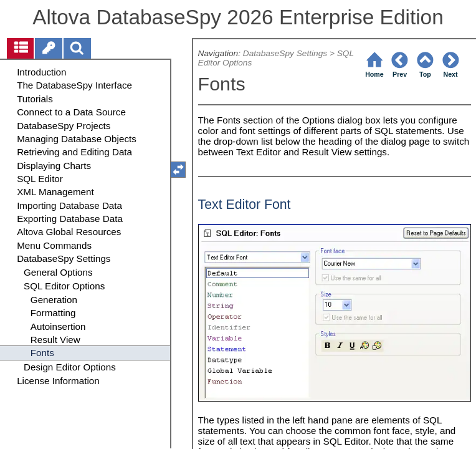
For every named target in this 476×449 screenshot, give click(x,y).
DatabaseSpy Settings (285, 53)
